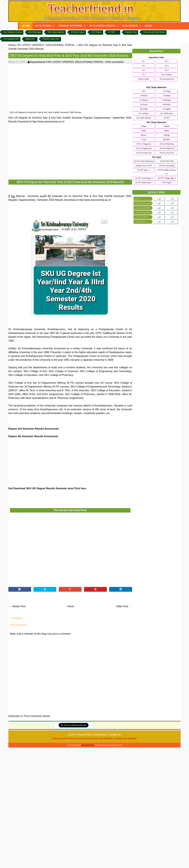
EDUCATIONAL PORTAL (89, 62)
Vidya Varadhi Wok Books (154, 32)
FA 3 (144, 66)
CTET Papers (167, 183)
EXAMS (149, 26)
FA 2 (167, 61)
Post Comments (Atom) (37, 716)
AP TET (167, 118)
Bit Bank (167, 139)
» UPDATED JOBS (142, 208)
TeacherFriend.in (88, 745)
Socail (144, 139)
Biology (167, 135)
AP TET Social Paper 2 (144, 178)
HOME (26, 26)
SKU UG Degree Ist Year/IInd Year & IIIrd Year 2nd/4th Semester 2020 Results (69, 55)
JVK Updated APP (11, 39)
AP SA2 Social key (167, 153)
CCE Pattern (96, 32)
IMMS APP (30, 39)
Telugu (144, 126)
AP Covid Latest (78, 32)
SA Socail (144, 105)
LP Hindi (144, 96)
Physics (144, 135)
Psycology (144, 109)
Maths (167, 131)
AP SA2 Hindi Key (167, 144)
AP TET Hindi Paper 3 (144, 183)
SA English (167, 109)
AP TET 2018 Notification (144, 161)
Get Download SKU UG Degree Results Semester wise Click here (47, 488)
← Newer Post (17, 606)
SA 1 (144, 70)
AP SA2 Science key (144, 153)
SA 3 (144, 75)
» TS (172, 199)
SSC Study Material (56, 32)
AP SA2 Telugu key (144, 144)
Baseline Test (131, 32)
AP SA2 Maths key (167, 148)
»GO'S (137, 199)
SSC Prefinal (167, 75)
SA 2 (167, 70)
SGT (144, 91)
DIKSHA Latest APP (51, 39)
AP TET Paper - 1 (144, 170)
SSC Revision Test (167, 79)
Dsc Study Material (144, 118)
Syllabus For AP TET (144, 166)
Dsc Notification (167, 113)
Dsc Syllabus (144, 113)
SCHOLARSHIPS (130, 26)
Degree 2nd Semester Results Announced (34, 429)
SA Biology (167, 100)
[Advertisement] (78, 88)
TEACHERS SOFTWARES (70, 26)
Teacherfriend (36, 62)
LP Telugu (167, 91)
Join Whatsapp (35, 32)
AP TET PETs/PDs (167, 161)
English (167, 126)
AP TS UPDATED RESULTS (102, 26)
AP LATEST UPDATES (61, 62)
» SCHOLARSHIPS (143, 213)
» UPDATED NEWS (143, 203)
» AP (159, 199)
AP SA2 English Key (144, 148)
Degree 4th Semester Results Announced (33, 436)
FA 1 (144, 61)
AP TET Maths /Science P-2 (167, 172)
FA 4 (167, 66)
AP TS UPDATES (43, 26)
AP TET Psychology (167, 166)
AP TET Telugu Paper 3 (167, 178)
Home (71, 606)
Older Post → (124, 606)
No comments (116, 62)
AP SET (112, 32)
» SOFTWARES (141, 217)
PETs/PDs (167, 105)
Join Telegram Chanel (13, 32)
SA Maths (167, 96)
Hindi (144, 131)
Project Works (144, 79)
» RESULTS (139, 222)
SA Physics (144, 100)
